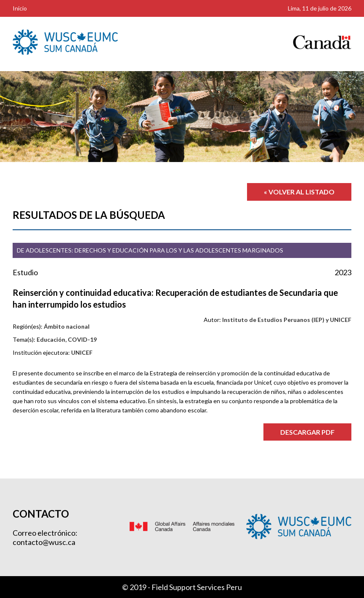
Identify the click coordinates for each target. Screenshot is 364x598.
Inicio (20, 8)
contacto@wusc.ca (44, 542)
